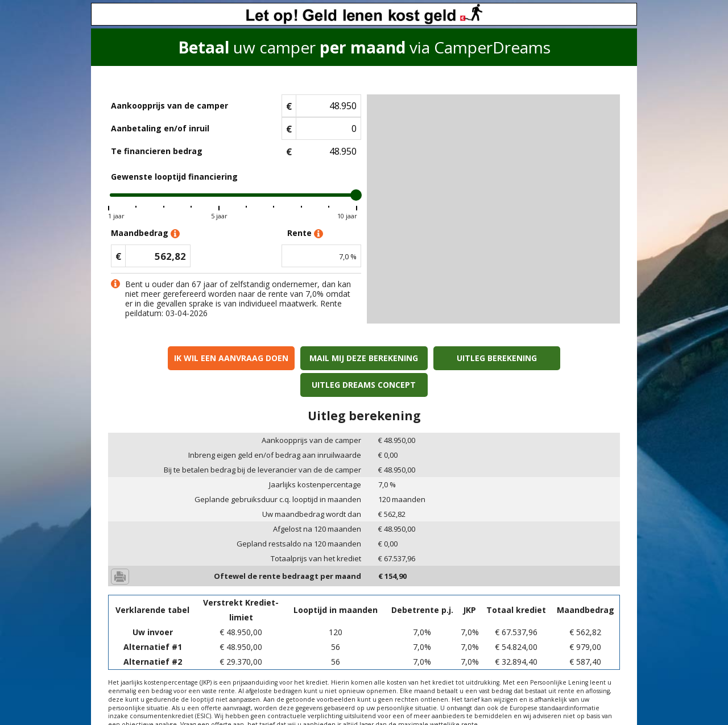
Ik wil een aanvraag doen (170, 358)
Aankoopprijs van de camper (169, 105)
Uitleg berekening (429, 358)
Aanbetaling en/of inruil (160, 128)
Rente (305, 233)
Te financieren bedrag (157, 151)
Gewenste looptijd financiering (174, 177)
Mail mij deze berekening (299, 358)
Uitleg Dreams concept (558, 358)
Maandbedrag (145, 233)
